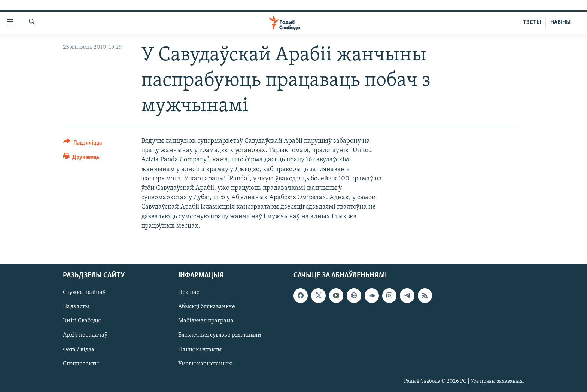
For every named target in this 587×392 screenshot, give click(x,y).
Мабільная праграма (206, 321)
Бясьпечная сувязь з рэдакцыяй (220, 335)
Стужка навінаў (84, 292)
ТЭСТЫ (532, 22)
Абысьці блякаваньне (207, 307)
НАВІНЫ (560, 22)
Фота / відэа (79, 350)
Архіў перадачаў (85, 335)
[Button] (83, 144)
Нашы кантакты (200, 350)
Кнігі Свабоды (82, 321)
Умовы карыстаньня (205, 364)
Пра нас (189, 292)
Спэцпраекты (81, 364)
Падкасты (76, 307)
